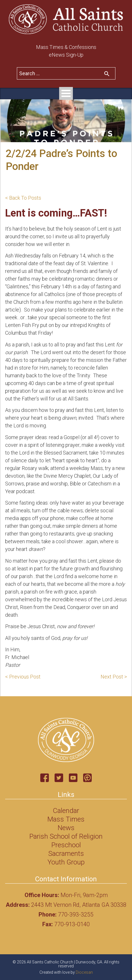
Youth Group (66, 862)
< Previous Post (23, 677)
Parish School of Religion (66, 836)
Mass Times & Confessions (66, 47)
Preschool (66, 845)
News (66, 828)
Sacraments (66, 854)
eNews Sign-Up (66, 55)
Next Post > (114, 677)
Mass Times (66, 819)
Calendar (66, 811)
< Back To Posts (23, 198)
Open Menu (66, 93)
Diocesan (84, 972)
